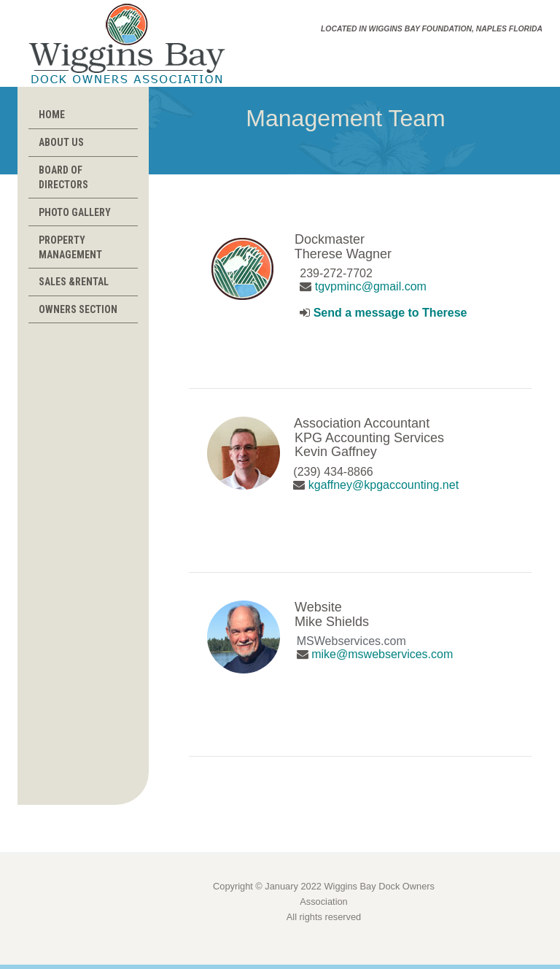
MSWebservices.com (351, 641)
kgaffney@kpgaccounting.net (384, 485)
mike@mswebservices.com (382, 654)
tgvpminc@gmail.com (371, 286)
